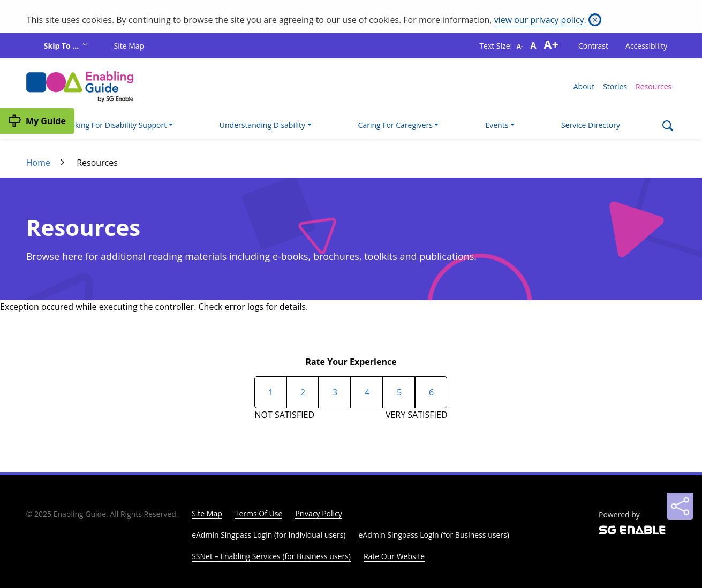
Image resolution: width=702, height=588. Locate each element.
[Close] (595, 20)
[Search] (667, 127)
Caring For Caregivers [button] (395, 125)
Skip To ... (62, 46)
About (584, 86)
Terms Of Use (259, 513)
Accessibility (646, 46)
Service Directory (591, 125)
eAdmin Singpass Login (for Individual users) (269, 535)
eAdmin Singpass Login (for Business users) (433, 535)
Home (38, 163)
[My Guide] (37, 121)
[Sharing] (680, 506)
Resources (654, 86)
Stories (615, 86)
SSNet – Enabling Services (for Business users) (271, 556)
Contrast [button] (593, 46)
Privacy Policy (318, 513)
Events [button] (497, 125)
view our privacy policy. (540, 20)
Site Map (129, 46)
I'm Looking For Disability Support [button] (108, 125)
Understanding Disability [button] (262, 125)
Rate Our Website (394, 556)
